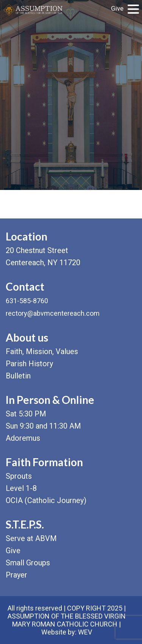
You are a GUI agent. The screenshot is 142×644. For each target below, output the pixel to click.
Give (117, 8)
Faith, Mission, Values (42, 351)
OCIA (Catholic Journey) (46, 500)
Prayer (16, 575)
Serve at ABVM (31, 538)
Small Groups (28, 563)
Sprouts (19, 476)
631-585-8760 (27, 301)
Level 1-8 (21, 488)
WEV (85, 632)
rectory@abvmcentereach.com (53, 313)
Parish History (29, 364)
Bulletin (18, 376)
